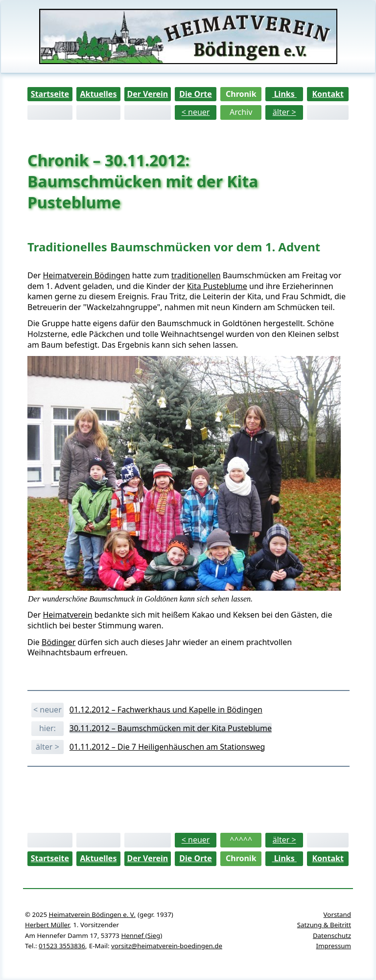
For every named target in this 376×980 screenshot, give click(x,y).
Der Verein (147, 94)
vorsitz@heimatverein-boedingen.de (167, 946)
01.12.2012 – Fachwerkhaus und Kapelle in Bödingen (166, 710)
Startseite (50, 94)
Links (284, 94)
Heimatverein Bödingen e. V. (92, 914)
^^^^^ (241, 840)
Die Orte (196, 94)
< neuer (196, 112)
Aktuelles (98, 94)
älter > (284, 112)
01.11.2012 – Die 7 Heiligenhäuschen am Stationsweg (167, 747)
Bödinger (59, 642)
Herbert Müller (47, 925)
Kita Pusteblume (217, 286)
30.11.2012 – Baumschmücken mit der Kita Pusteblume (171, 728)
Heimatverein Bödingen (86, 275)
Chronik (241, 94)
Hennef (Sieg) (141, 935)
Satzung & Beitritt (324, 925)
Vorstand (337, 914)
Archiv (241, 112)
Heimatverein (67, 615)
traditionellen (196, 275)
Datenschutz (332, 935)
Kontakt (328, 94)
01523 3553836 (62, 946)
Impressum (334, 946)
